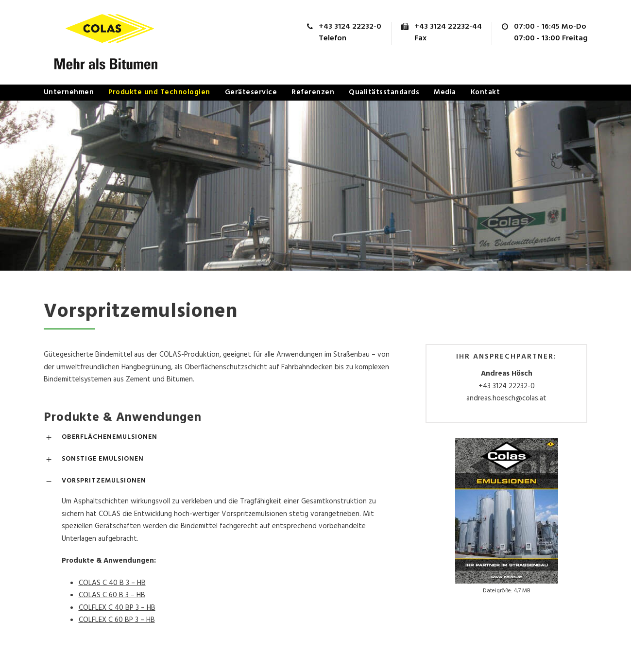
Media (445, 92)
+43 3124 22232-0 (507, 386)
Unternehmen (69, 92)
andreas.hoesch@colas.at (506, 398)
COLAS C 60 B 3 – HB (112, 595)
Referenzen (313, 92)
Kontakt (486, 92)
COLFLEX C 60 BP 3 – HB (117, 620)
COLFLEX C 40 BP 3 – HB (117, 608)
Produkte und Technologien (159, 92)
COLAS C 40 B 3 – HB (112, 583)
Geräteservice (251, 92)
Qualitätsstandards (384, 92)
